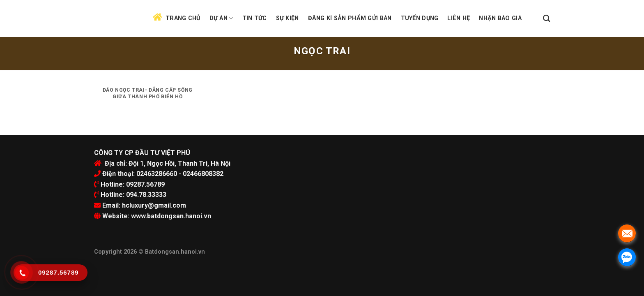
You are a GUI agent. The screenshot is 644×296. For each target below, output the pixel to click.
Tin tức (255, 18)
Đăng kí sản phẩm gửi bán (350, 18)
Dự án (221, 18)
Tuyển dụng (420, 18)
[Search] (546, 19)
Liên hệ (459, 18)
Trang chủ (183, 18)
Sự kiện (287, 18)
